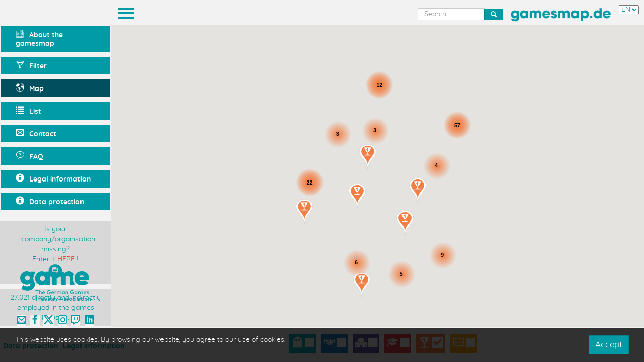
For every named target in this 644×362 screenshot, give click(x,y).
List (28, 111)
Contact (36, 133)
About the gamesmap (39, 38)
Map (30, 88)
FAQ (29, 156)
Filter (31, 65)
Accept (609, 345)
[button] (304, 212)
